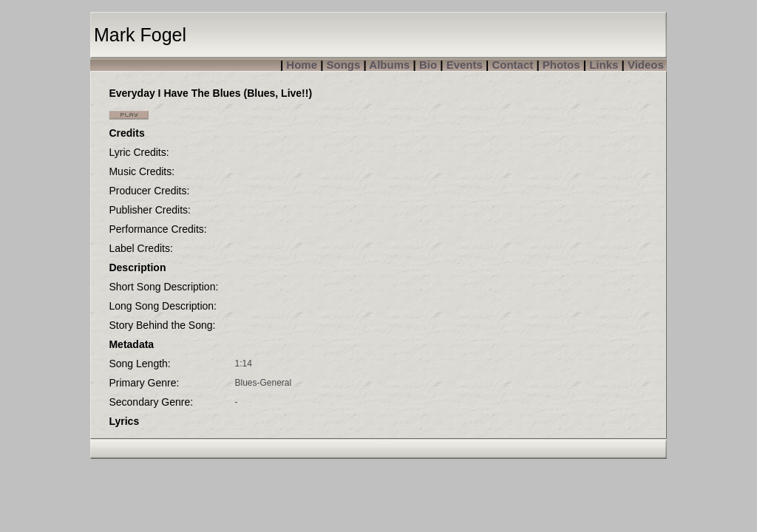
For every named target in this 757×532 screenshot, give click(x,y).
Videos (646, 65)
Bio (428, 65)
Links (604, 65)
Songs (344, 65)
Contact (512, 65)
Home (302, 65)
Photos (561, 65)
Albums (389, 65)
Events (465, 65)
